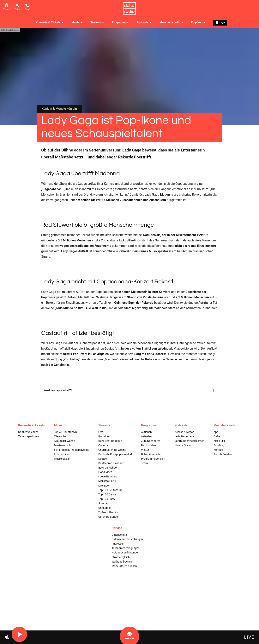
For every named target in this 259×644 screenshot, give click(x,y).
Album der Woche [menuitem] (64, 441)
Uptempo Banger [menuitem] (108, 517)
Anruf (27, 7)
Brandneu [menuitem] (104, 437)
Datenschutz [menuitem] (119, 535)
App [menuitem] (216, 432)
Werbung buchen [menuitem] (122, 562)
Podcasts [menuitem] (144, 22)
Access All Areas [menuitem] (184, 432)
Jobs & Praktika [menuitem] (223, 454)
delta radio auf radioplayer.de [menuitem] (72, 450)
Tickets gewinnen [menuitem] (29, 437)
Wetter (17, 7)
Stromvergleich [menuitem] (121, 557)
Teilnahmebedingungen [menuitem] (126, 548)
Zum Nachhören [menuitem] (151, 441)
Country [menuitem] (103, 445)
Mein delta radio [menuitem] (171, 22)
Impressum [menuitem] (118, 544)
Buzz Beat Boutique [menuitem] (110, 441)
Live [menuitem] (101, 432)
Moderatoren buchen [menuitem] (124, 566)
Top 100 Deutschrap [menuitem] (110, 490)
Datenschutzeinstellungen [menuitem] (127, 539)
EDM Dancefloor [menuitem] (108, 468)
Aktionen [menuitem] (146, 432)
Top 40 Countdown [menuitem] (65, 432)
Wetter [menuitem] (145, 450)
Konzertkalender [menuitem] (28, 432)
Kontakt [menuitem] (218, 450)
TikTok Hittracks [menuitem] (108, 512)
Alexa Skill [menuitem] (219, 441)
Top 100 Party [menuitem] (107, 499)
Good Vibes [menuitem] (105, 472)
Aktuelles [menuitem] (147, 437)
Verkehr (6, 7)
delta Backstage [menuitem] (184, 437)
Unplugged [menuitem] (105, 508)
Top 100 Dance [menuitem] (107, 495)
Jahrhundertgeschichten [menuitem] (189, 441)
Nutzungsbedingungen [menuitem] (125, 553)
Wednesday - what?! (58, 390)
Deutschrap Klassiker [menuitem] (111, 463)
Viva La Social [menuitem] (183, 445)
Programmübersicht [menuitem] (153, 459)
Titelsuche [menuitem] (60, 437)
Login (220, 23)
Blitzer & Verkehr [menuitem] (151, 454)
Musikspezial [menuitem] (62, 459)
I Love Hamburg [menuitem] (108, 477)
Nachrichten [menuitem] (148, 445)
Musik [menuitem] (77, 22)
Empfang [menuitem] (198, 22)
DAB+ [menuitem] (217, 437)
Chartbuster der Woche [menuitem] (112, 450)
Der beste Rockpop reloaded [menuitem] (115, 454)
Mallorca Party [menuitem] (107, 481)
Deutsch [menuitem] (103, 459)
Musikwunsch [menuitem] (62, 445)
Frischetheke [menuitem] (62, 454)
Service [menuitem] (117, 528)
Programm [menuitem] (120, 22)
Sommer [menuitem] (103, 503)
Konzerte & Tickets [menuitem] (50, 22)
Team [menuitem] (144, 463)
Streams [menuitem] (97, 22)
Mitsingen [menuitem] (104, 486)
